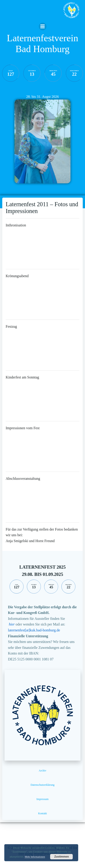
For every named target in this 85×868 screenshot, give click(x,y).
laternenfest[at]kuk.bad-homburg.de (34, 630)
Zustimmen (61, 857)
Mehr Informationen (35, 857)
